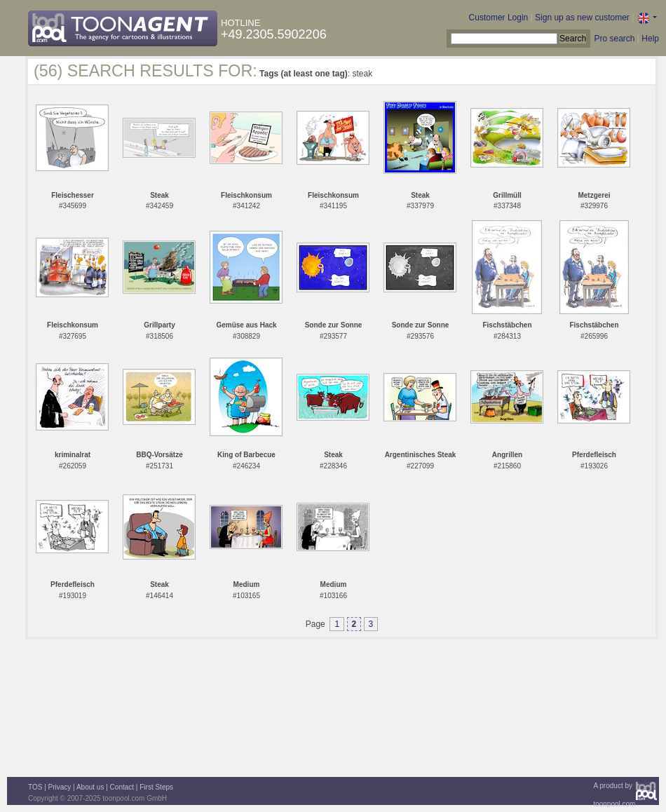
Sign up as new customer (582, 18)
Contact (122, 787)
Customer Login (499, 18)
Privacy (60, 787)
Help (650, 39)
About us (90, 787)
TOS (35, 787)
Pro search (614, 39)
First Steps (156, 787)
